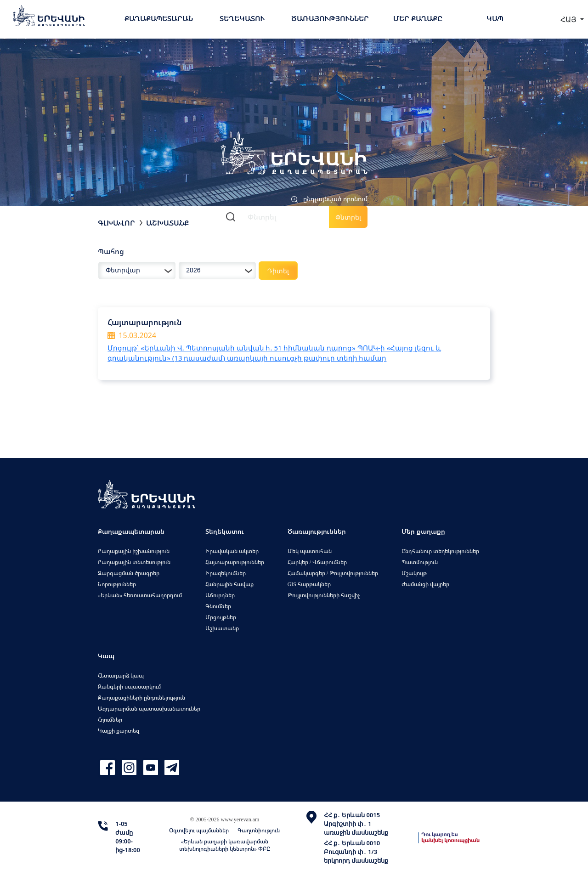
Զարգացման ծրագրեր (129, 573)
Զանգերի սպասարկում (129, 687)
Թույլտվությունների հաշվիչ (324, 595)
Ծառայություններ (330, 18)
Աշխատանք (167, 223)
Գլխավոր (116, 223)
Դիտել (278, 271)
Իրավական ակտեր (232, 551)
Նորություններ (117, 584)
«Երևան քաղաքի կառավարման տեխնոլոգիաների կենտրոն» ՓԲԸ (225, 845)
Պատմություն (420, 562)
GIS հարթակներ (309, 584)
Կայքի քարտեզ (119, 731)
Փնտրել (348, 217)
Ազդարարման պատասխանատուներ (149, 709)
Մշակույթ (414, 573)
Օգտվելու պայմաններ (199, 830)
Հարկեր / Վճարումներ (317, 562)
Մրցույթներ (221, 617)
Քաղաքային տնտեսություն (134, 562)
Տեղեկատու (242, 18)
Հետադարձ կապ (121, 675)
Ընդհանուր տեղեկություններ (440, 551)
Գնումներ (218, 606)
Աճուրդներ (220, 595)
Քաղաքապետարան (159, 18)
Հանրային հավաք (229, 584)
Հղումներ (110, 720)
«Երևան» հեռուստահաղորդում (140, 595)
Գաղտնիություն (259, 830)
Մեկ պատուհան (310, 551)
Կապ (495, 18)
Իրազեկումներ (226, 573)
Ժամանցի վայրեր (425, 584)
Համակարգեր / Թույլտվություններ (333, 573)
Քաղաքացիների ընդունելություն (141, 698)
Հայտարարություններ (235, 562)
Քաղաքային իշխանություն (134, 551)
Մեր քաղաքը (418, 18)
